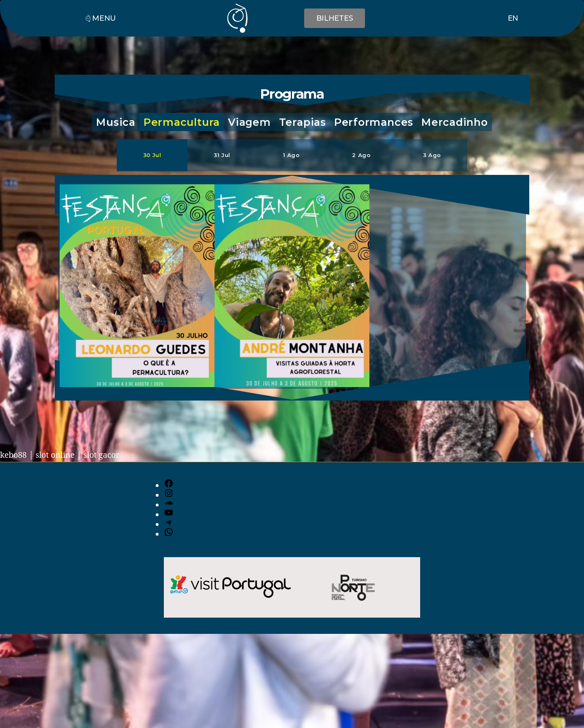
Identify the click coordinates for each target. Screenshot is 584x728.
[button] (116, 123)
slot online (59, 456)
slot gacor (108, 456)
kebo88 (15, 456)
